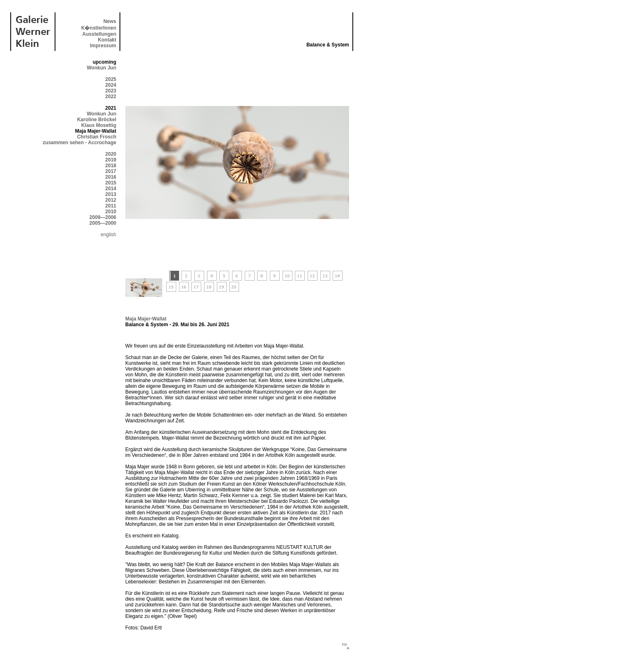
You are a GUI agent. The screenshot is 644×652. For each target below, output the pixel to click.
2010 (111, 212)
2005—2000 (103, 223)
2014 (111, 189)
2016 (111, 177)
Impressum (103, 46)
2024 (111, 85)
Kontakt (107, 40)
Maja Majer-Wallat (146, 319)
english (108, 235)
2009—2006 (103, 217)
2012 (111, 200)
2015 (111, 183)
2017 (111, 171)
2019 (111, 160)
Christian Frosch (97, 137)
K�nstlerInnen (99, 28)
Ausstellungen (99, 34)
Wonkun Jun (101, 68)
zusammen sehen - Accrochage (79, 143)
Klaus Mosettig (99, 125)
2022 (111, 97)
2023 (111, 91)
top (344, 644)
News (110, 21)
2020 (111, 154)
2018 (111, 166)
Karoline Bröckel (97, 120)
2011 (111, 206)
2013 (111, 194)
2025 (111, 79)
